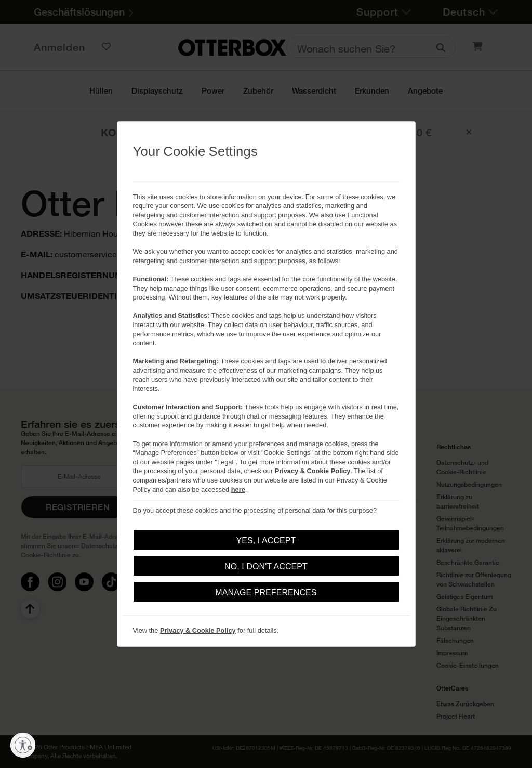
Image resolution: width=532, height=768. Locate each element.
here (238, 490)
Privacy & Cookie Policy (313, 471)
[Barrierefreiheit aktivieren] (23, 745)
